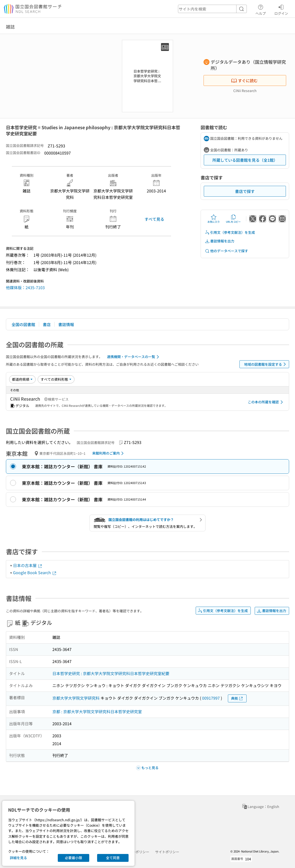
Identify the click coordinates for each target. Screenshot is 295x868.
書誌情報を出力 (220, 241)
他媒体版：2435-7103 (25, 287)
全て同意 (113, 858)
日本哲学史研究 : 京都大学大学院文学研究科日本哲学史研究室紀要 (111, 673)
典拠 (237, 698)
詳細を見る (18, 858)
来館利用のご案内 (109, 453)
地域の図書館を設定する (266, 364)
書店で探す (245, 191)
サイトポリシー (167, 852)
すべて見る (154, 219)
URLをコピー (233, 219)
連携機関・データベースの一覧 (134, 357)
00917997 (211, 698)
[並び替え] (22, 379)
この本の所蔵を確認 (266, 402)
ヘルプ (261, 9)
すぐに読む (244, 80)
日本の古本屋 (28, 565)
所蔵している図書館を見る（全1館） (245, 160)
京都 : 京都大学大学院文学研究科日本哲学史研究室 (97, 711)
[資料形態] (56, 379)
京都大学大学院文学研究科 (76, 698)
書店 (47, 324)
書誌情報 (66, 324)
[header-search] (212, 9)
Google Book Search (35, 572)
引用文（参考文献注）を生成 (230, 232)
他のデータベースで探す (226, 251)
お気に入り (214, 219)
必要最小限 (74, 858)
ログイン (281, 9)
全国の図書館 (23, 324)
